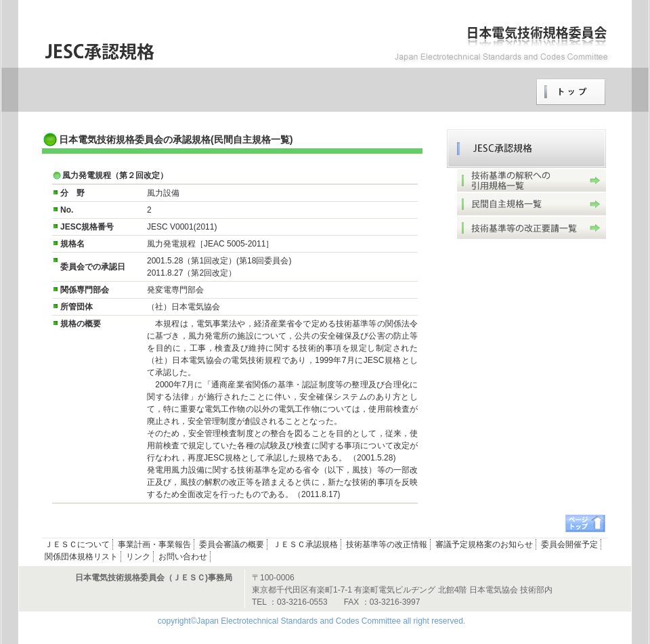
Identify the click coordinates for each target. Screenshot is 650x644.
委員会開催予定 (569, 544)
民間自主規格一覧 (532, 204)
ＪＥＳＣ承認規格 (526, 149)
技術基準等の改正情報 (387, 544)
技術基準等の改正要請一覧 (532, 228)
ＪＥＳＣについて (77, 544)
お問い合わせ (183, 557)
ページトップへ (585, 523)
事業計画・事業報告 (154, 544)
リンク (138, 557)
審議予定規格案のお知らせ (484, 544)
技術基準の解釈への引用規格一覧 (532, 180)
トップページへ (571, 92)
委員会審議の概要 (232, 544)
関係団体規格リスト (81, 557)
